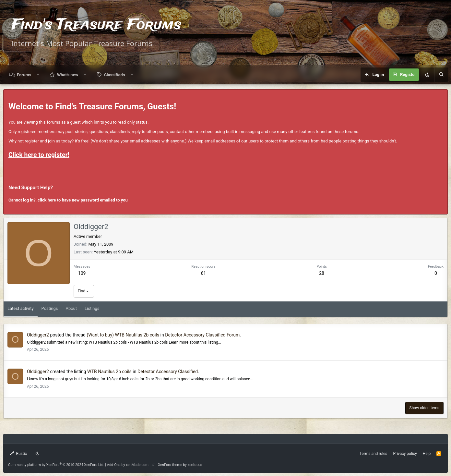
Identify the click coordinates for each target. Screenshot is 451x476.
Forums (24, 75)
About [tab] (71, 308)
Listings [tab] (92, 308)
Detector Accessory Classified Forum (202, 335)
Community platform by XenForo (56, 465)
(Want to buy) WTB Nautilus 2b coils (123, 335)
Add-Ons (114, 465)
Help (427, 454)
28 (322, 273)
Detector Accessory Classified (168, 372)
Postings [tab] (50, 308)
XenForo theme (170, 465)
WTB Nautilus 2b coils (109, 372)
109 (82, 273)
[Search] (441, 75)
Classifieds (115, 75)
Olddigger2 (38, 335)
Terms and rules (374, 454)
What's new (68, 75)
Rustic (18, 454)
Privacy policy (405, 454)
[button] (38, 75)
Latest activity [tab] (21, 308)
